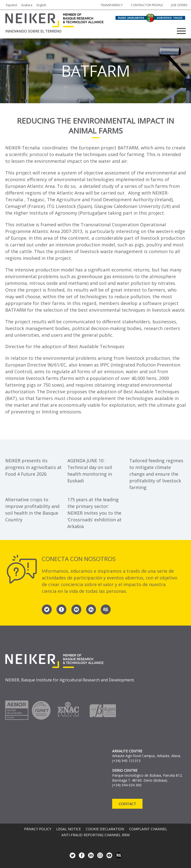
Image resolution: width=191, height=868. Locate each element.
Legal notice (69, 829)
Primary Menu (181, 31)
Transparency (112, 5)
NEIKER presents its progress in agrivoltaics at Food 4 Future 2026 (33, 467)
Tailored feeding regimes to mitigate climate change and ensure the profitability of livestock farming (156, 474)
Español (12, 5)
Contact (127, 804)
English (41, 5)
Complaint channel (148, 829)
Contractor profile (147, 5)
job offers (179, 5)
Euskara (27, 5)
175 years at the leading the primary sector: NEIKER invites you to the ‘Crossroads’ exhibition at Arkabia (95, 513)
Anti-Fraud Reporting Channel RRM (95, 835)
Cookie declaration (105, 829)
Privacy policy (38, 829)
